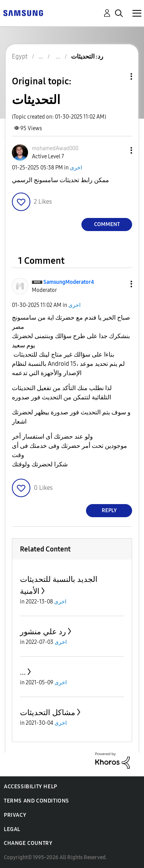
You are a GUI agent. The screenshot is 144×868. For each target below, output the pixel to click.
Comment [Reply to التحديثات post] (107, 224)
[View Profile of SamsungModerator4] (69, 282)
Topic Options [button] (118, 76)
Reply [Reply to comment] (109, 510)
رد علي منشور (43, 632)
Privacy (15, 815)
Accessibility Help (31, 787)
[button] (119, 150)
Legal (12, 829)
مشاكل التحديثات (48, 712)
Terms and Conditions (36, 801)
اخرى (76, 168)
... (23, 672)
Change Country (28, 843)
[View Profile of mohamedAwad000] (55, 148)
